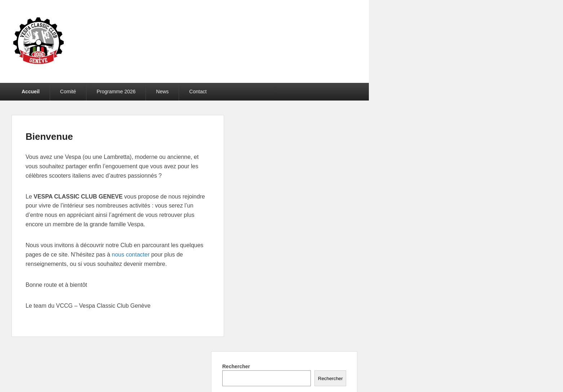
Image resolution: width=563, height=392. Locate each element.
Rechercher (236, 366)
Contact (198, 92)
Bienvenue (49, 137)
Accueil (31, 92)
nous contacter (131, 255)
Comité (68, 92)
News (162, 92)
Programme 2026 (116, 92)
